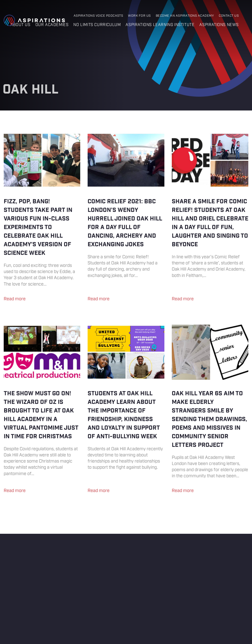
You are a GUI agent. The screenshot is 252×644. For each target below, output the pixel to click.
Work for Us (139, 16)
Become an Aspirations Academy (185, 16)
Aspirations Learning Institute (160, 25)
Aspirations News (219, 25)
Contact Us (229, 16)
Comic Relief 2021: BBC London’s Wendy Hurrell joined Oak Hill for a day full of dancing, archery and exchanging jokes (126, 219)
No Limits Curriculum (97, 25)
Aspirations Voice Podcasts (98, 16)
